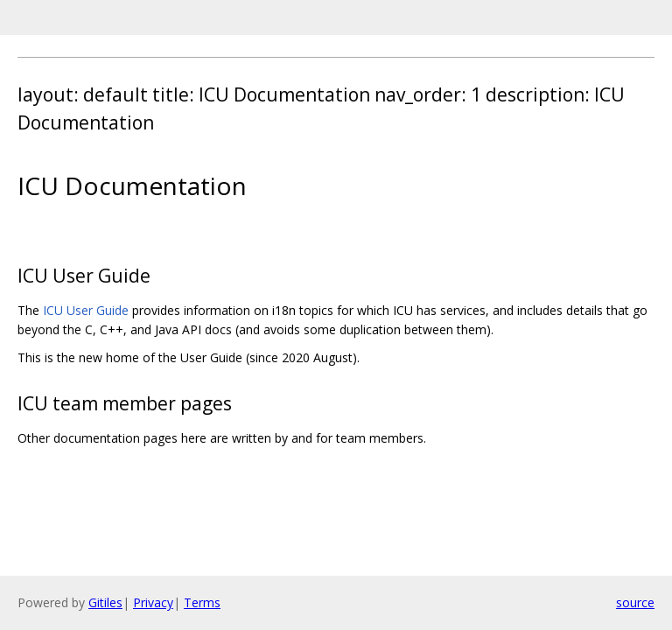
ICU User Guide (86, 310)
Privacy (153, 602)
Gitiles (105, 602)
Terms (202, 602)
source (635, 602)
